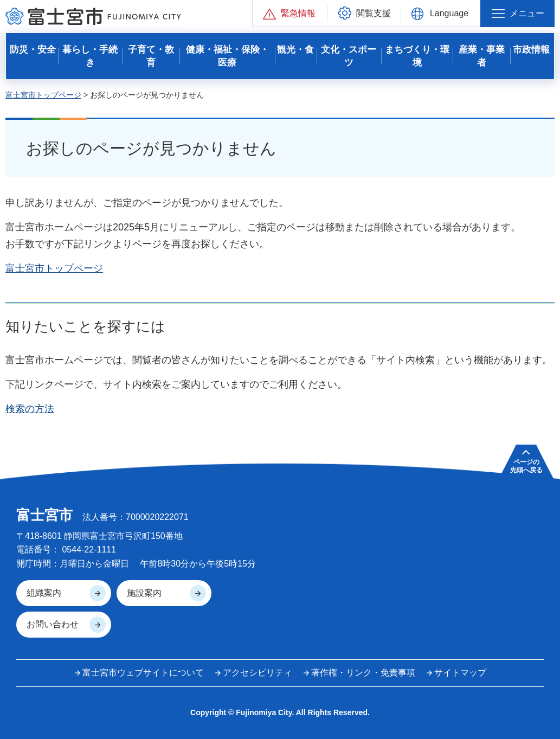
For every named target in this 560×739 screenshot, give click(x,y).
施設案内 (144, 593)
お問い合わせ (53, 624)
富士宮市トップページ (43, 95)
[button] (290, 13)
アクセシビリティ (258, 673)
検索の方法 (30, 409)
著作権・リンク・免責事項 (363, 673)
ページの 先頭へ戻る (526, 466)
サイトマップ (460, 673)
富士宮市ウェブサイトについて (143, 673)
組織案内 (44, 593)
